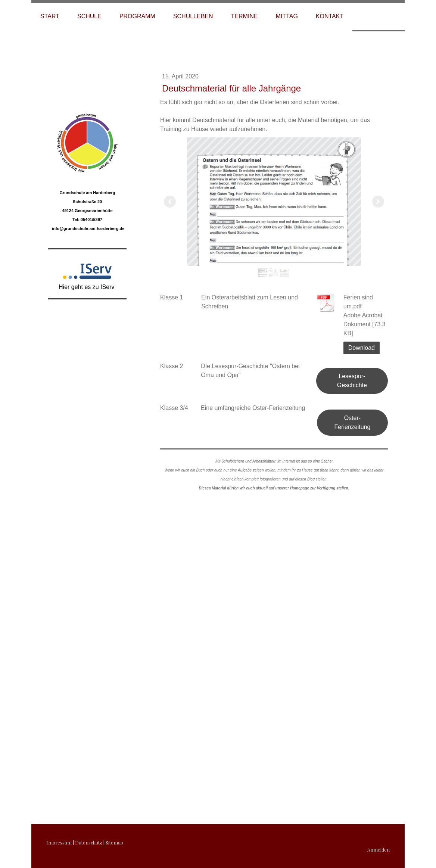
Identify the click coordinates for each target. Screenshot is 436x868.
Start (50, 16)
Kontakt (330, 16)
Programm (137, 16)
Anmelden (379, 850)
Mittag (287, 16)
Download (362, 348)
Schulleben (193, 16)
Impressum (59, 842)
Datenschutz (89, 842)
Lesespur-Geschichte (352, 381)
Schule (89, 16)
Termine (245, 16)
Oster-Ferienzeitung (352, 422)
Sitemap (114, 842)
